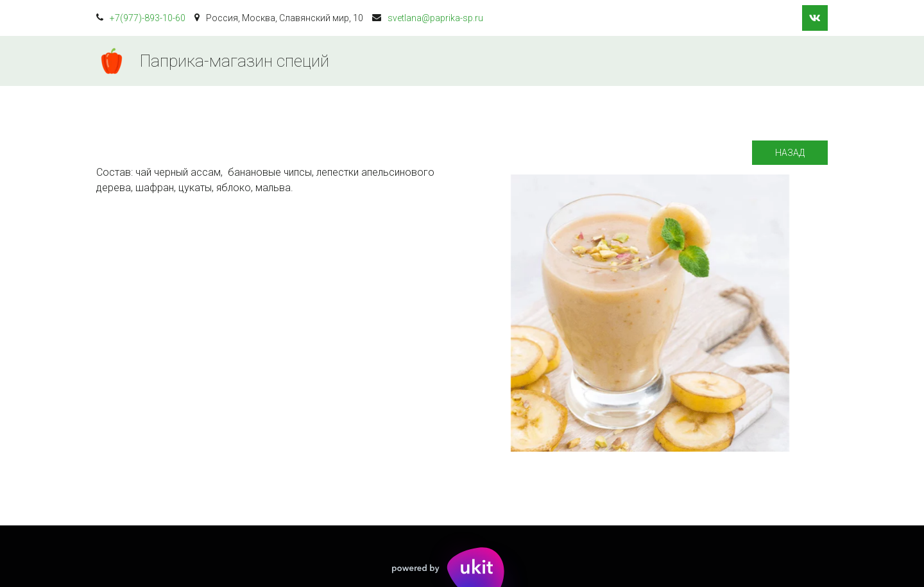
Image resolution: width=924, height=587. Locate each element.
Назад (790, 153)
